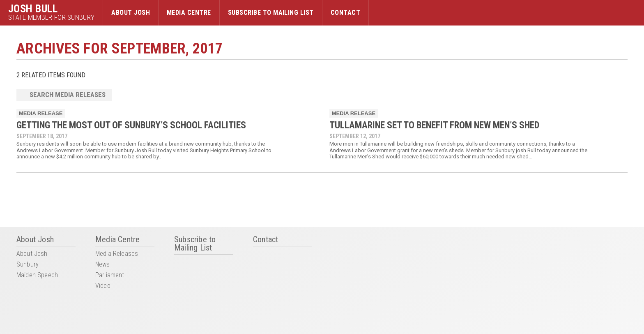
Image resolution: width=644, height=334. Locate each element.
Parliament (110, 275)
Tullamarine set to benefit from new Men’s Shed (434, 125)
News (103, 265)
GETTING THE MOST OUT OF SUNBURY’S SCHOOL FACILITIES (131, 125)
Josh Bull (33, 9)
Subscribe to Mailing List (271, 13)
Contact (345, 13)
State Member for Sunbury (51, 17)
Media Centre (189, 13)
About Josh (131, 13)
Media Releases (117, 254)
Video (103, 286)
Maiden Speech (37, 275)
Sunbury (28, 265)
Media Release (41, 113)
